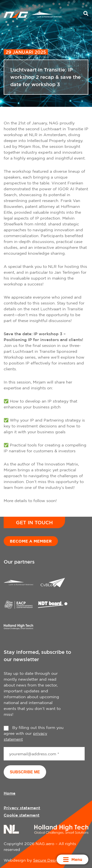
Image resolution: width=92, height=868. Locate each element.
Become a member (31, 541)
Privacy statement (22, 808)
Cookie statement (22, 815)
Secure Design (47, 860)
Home (10, 793)
